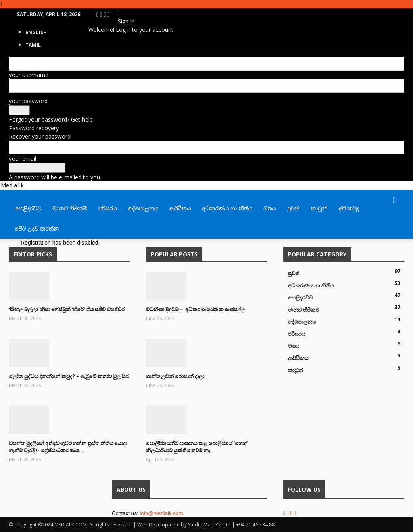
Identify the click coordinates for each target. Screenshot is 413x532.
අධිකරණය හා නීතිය (227, 208)
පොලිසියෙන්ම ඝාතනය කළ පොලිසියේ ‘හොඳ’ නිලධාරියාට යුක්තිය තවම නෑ (197, 447)
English (36, 32)
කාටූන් (319, 208)
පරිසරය (107, 208)
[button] (394, 201)
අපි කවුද (349, 208)
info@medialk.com (161, 513)
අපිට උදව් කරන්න (37, 228)
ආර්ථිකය (180, 208)
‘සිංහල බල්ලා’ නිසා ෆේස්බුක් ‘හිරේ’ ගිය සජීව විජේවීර (67, 309)
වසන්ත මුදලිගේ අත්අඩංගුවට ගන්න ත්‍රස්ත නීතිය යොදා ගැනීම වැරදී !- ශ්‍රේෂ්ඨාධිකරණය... (68, 447)
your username (29, 75)
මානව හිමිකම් (70, 208)
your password (28, 101)
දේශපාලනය (143, 208)
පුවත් (293, 208)
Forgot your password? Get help (51, 119)
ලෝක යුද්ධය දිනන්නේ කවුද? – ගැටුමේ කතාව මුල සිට (69, 376)
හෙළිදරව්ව (28, 208)
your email (23, 159)
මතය (270, 208)
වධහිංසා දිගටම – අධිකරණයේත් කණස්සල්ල (196, 309)
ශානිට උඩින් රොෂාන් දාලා (175, 376)
